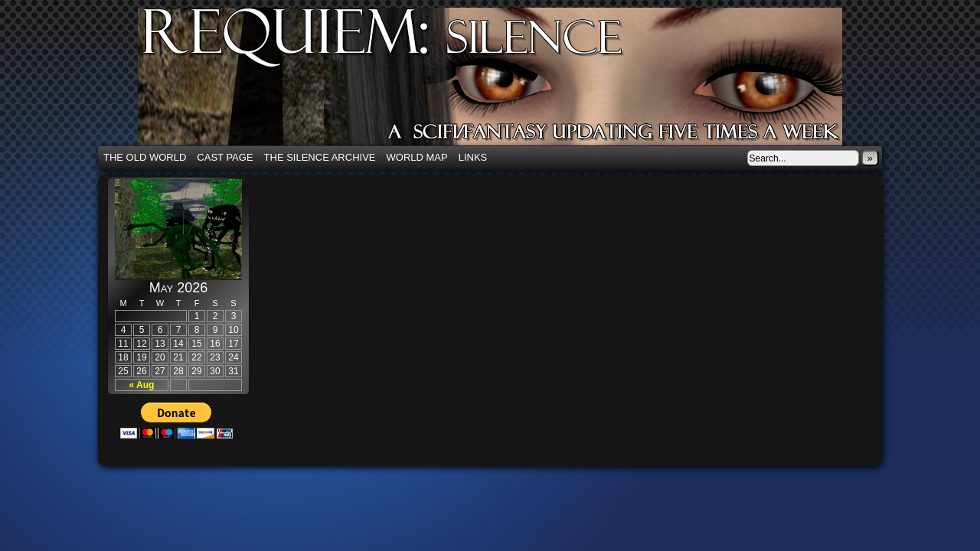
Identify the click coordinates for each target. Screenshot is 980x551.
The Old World (145, 157)
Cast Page (225, 157)
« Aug (142, 385)
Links (473, 157)
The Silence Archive (320, 157)
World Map (417, 157)
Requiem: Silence (513, 81)
